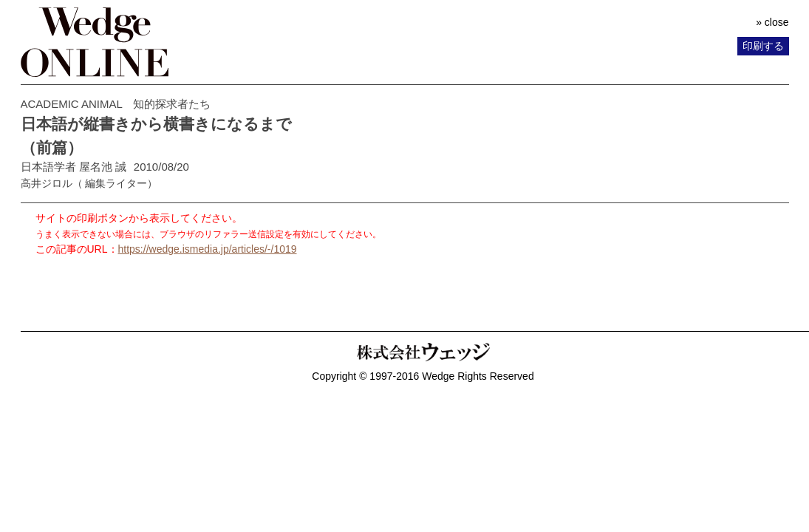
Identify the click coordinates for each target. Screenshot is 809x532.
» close (772, 22)
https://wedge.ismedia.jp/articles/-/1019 (208, 249)
